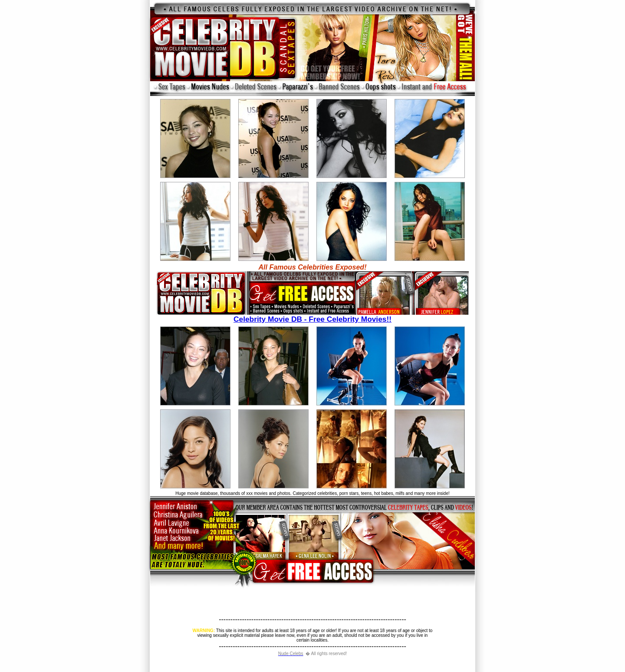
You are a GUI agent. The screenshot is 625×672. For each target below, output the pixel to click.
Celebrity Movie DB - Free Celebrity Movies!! (312, 316)
